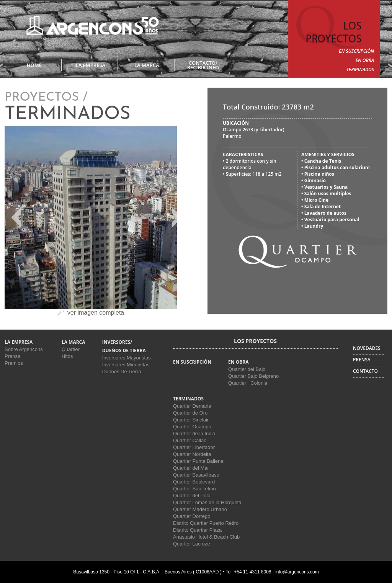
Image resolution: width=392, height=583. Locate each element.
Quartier (71, 349)
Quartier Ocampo (192, 427)
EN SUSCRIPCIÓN (356, 51)
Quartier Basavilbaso (196, 475)
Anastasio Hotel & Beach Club (206, 537)
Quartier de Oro (190, 413)
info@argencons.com (297, 572)
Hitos (67, 356)
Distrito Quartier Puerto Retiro (206, 523)
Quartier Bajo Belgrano (253, 376)
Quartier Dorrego (192, 516)
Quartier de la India (194, 434)
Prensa (12, 356)
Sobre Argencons (24, 349)
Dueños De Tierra (122, 372)
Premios (14, 363)
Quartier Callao (190, 440)
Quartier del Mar (191, 468)
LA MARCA (147, 65)
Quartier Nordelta (192, 454)
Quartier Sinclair (191, 420)
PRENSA (362, 360)
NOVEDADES (367, 348)
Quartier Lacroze (192, 544)
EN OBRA (365, 60)
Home (34, 65)
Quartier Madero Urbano (200, 509)
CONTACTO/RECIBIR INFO (203, 65)
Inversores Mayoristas (127, 358)
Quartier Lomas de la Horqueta (207, 502)
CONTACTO (365, 371)
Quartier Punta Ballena (198, 461)
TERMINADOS (360, 69)
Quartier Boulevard (194, 482)
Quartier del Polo (192, 496)
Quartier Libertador (194, 447)
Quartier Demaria (192, 406)
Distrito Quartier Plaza (197, 530)
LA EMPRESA (91, 65)
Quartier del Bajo (247, 369)
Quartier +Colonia (248, 383)
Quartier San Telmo (194, 489)
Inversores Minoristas (126, 365)
